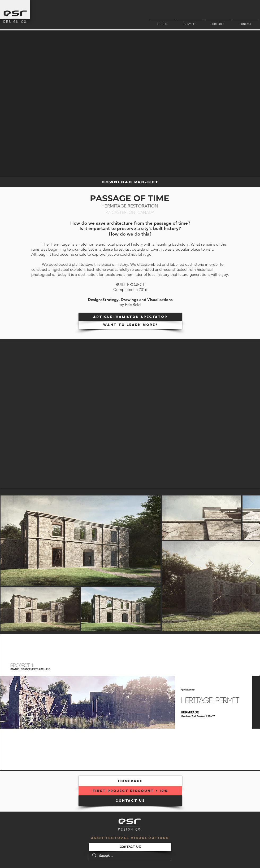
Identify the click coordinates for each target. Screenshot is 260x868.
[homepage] (130, 781)
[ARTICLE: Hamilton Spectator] (130, 317)
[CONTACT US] (130, 801)
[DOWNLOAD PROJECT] (130, 182)
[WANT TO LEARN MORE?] (130, 325)
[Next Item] (251, 563)
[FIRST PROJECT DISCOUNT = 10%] (130, 791)
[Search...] (129, 856)
